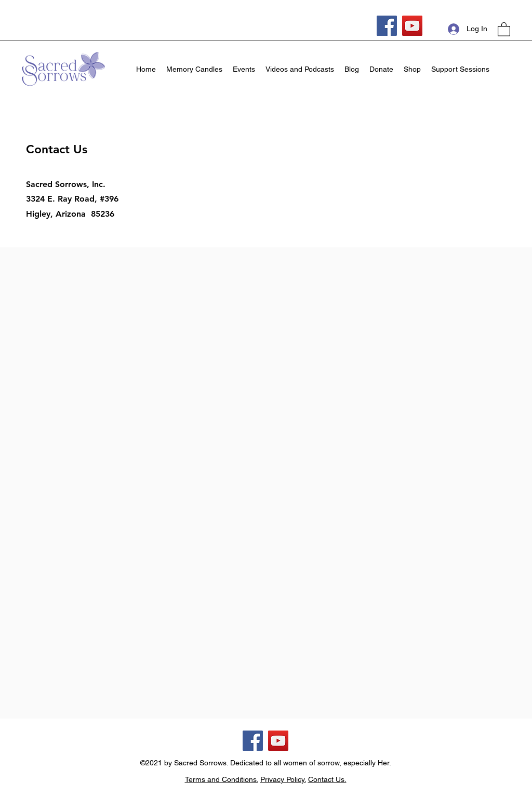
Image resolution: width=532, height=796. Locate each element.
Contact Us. (327, 779)
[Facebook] (387, 26)
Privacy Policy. (283, 779)
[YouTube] (412, 26)
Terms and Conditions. (222, 779)
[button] (504, 29)
